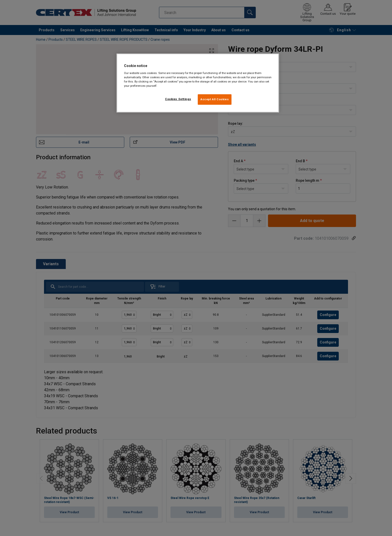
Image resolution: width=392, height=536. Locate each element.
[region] (198, 83)
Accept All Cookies (215, 99)
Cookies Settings (178, 99)
